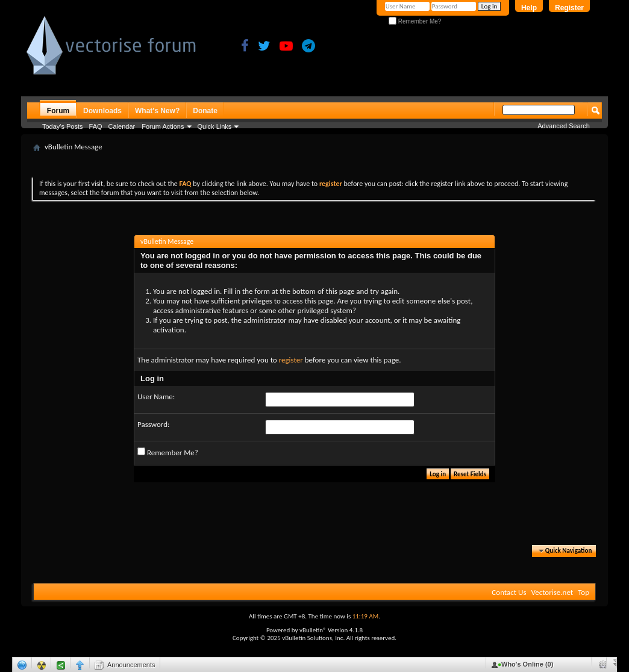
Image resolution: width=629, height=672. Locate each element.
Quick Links (215, 126)
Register (569, 8)
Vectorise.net (552, 592)
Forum (58, 111)
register (291, 360)
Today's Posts (63, 126)
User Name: (156, 397)
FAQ (96, 126)
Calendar (122, 126)
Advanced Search (564, 126)
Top (584, 592)
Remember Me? (415, 21)
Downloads (102, 111)
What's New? (157, 111)
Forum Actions (163, 126)
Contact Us (509, 592)
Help (529, 8)
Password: (153, 424)
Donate (205, 111)
